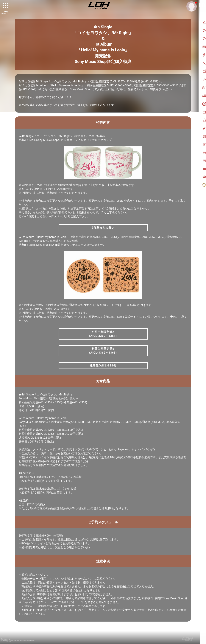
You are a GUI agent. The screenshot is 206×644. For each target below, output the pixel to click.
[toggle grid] (6, 6)
